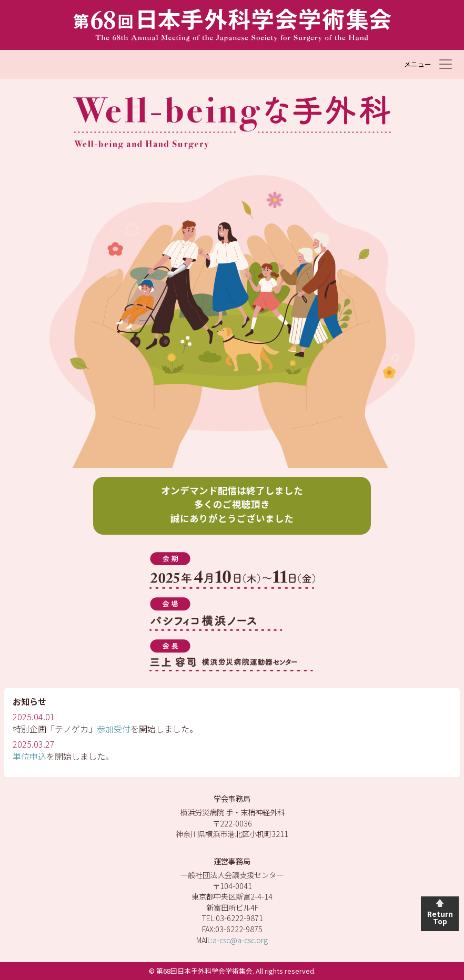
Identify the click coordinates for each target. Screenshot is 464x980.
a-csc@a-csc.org (240, 940)
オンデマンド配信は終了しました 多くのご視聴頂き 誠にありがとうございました (232, 504)
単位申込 (29, 756)
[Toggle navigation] (429, 64)
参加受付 (114, 729)
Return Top (440, 917)
